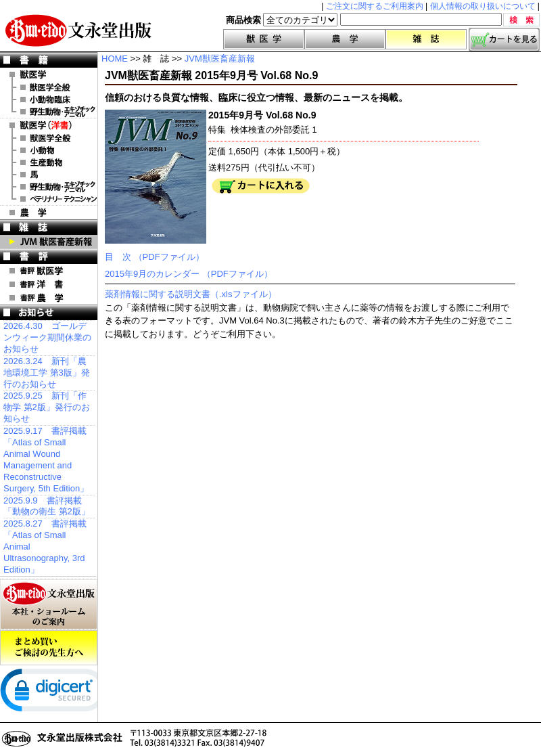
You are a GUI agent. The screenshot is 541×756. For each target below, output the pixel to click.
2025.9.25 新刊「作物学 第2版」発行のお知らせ (47, 407)
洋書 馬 (49, 175)
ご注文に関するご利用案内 (375, 6)
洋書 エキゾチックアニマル (49, 187)
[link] (54, 693)
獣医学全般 (49, 87)
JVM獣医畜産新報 (220, 59)
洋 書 (49, 125)
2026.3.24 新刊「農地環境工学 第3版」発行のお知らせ (47, 373)
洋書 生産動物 (49, 162)
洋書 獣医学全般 (49, 138)
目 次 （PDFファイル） (155, 257)
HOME (115, 59)
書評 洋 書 (49, 284)
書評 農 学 (49, 298)
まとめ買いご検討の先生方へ (49, 648)
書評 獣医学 (49, 271)
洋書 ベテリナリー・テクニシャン (49, 199)
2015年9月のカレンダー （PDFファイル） (189, 274)
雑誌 (426, 39)
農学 (345, 39)
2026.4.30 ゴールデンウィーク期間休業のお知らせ (47, 337)
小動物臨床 (49, 99)
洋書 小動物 (49, 150)
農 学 (49, 213)
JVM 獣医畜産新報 (49, 242)
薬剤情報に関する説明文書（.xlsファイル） (191, 294)
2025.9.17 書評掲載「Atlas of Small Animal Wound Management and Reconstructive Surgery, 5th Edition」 (46, 459)
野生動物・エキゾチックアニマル (49, 112)
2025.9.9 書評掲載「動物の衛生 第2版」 (47, 506)
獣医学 (264, 39)
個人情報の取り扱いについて (483, 6)
